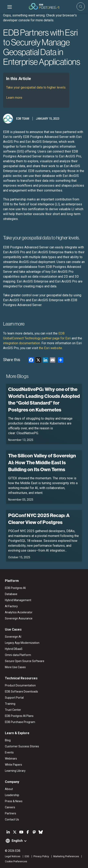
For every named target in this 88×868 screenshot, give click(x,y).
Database (11, 594)
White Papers (13, 765)
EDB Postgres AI (15, 588)
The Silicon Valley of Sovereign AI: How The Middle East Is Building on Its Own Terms (42, 462)
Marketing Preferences (66, 856)
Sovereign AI (13, 637)
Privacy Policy (41, 856)
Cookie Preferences (16, 862)
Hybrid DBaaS (14, 649)
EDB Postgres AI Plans (19, 716)
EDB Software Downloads (21, 692)
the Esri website (50, 348)
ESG (27, 856)
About (9, 789)
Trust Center (13, 710)
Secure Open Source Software (25, 661)
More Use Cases (15, 667)
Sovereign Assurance (19, 618)
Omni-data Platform (18, 655)
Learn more (14, 98)
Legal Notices (13, 856)
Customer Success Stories (22, 746)
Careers (10, 807)
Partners (11, 813)
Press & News (14, 801)
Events (9, 752)
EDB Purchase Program (20, 722)
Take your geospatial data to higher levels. (36, 87)
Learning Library (15, 771)
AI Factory (11, 606)
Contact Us (12, 819)
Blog (8, 740)
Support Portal (14, 698)
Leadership (12, 795)
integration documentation (22, 343)
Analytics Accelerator (19, 612)
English (17, 841)
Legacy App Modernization (22, 643)
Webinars (11, 759)
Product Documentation (20, 685)
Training (10, 704)
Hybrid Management (18, 600)
